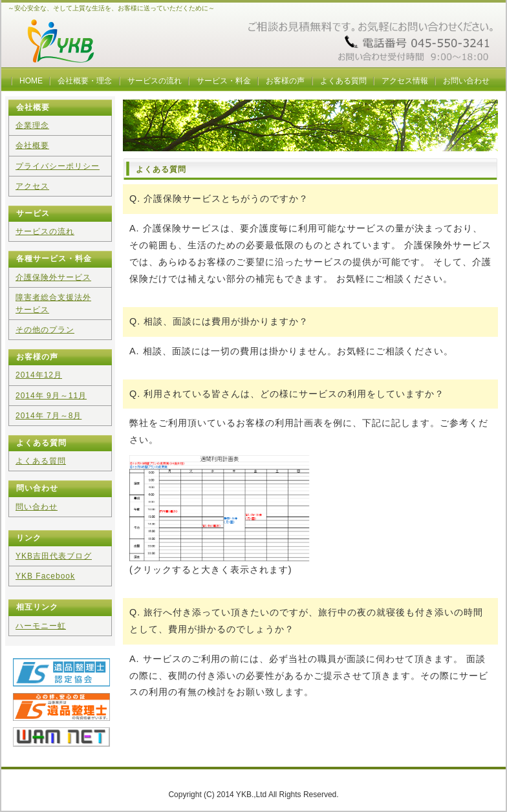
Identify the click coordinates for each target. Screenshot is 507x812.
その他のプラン (45, 330)
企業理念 (32, 125)
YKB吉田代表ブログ (54, 556)
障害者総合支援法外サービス (53, 304)
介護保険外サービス (53, 277)
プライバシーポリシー (58, 166)
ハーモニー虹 (41, 626)
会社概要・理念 (85, 81)
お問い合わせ (466, 81)
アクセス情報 (405, 81)
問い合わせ (37, 507)
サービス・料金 (224, 81)
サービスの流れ (155, 81)
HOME (31, 81)
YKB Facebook (45, 576)
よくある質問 (343, 81)
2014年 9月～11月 (51, 396)
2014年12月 (39, 375)
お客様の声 (285, 81)
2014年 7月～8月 (49, 416)
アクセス (32, 186)
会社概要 (32, 145)
